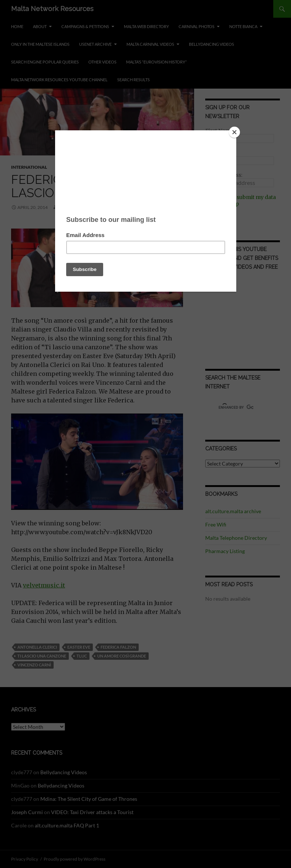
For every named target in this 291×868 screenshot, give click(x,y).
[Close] (234, 132)
